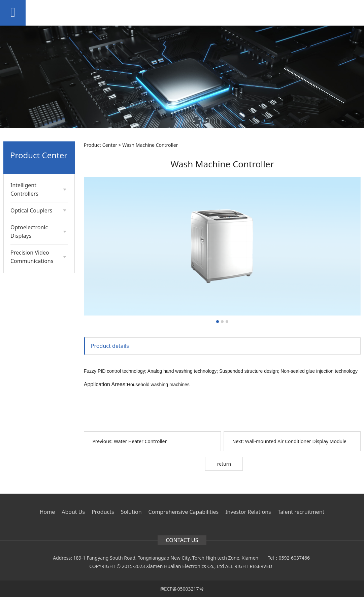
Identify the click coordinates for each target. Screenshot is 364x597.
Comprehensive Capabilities (184, 512)
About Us (73, 512)
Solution (131, 512)
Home (47, 512)
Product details (110, 346)
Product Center (101, 145)
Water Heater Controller (140, 441)
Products (103, 512)
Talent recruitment (301, 512)
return (224, 464)
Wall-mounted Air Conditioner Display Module (296, 441)
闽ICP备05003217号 (182, 589)
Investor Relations (248, 512)
